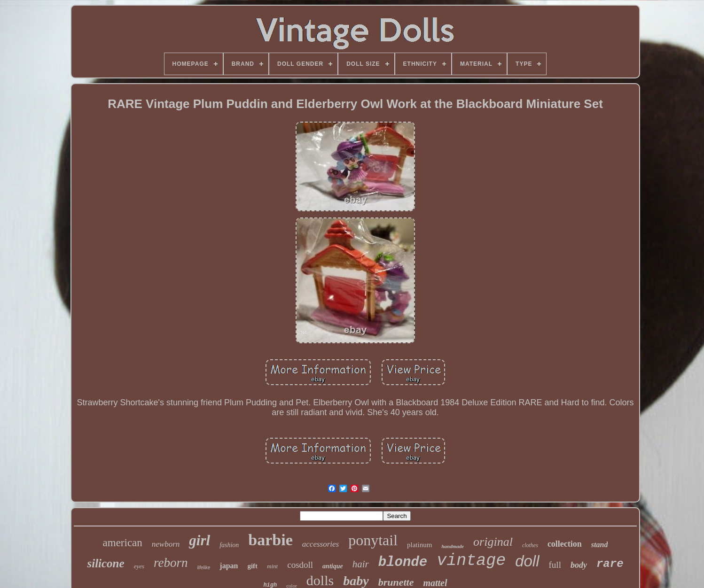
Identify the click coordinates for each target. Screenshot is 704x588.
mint (272, 566)
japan (229, 566)
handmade (453, 546)
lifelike (204, 568)
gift (252, 566)
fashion (229, 545)
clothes (530, 545)
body (579, 565)
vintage (471, 561)
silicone (106, 563)
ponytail (373, 540)
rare (610, 564)
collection (565, 544)
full (555, 565)
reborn (171, 563)
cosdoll (300, 565)
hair (361, 564)
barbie (270, 540)
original (493, 542)
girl (199, 540)
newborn (166, 544)
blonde (403, 562)
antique (333, 566)
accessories (321, 544)
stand (600, 545)
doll (527, 561)
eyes (139, 566)
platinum (419, 545)
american (123, 543)
